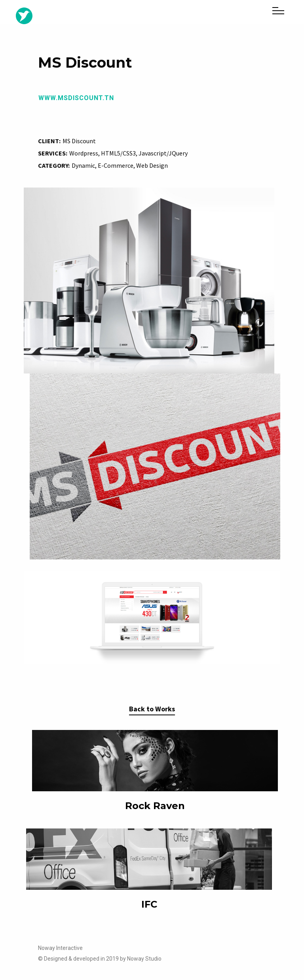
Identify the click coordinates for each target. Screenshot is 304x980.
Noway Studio (144, 959)
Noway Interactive (60, 948)
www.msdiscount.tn (76, 98)
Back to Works (152, 709)
